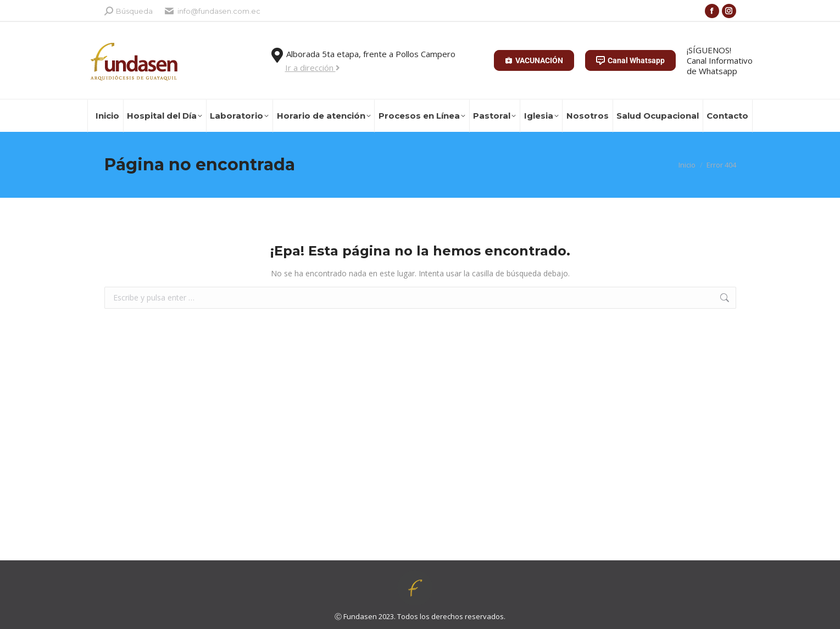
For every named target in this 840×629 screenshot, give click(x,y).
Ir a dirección (313, 68)
